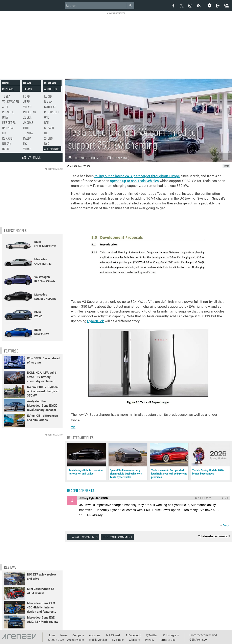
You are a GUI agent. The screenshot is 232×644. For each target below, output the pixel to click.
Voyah (27, 149)
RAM (47, 122)
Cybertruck (96, 321)
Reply (226, 525)
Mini (26, 128)
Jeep (27, 101)
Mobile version (98, 640)
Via (73, 427)
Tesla (6, 96)
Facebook (135, 635)
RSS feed (114, 635)
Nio (46, 133)
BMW (5, 117)
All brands (52, 149)
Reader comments (81, 490)
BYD (47, 143)
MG (25, 143)
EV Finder (118, 640)
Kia (4, 133)
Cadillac (50, 107)
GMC (47, 117)
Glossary (134, 640)
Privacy (150, 640)
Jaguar (28, 122)
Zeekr (27, 117)
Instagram (172, 635)
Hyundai (8, 128)
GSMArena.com (199, 640)
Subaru (49, 128)
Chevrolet (52, 112)
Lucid (48, 96)
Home (6, 83)
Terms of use (167, 640)
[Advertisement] (116, 43)
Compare (8, 89)
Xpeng (49, 138)
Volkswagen (11, 101)
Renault (8, 138)
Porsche (8, 112)
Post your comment (84, 158)
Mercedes (9, 122)
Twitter (153, 635)
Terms (28, 89)
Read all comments (83, 537)
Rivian (48, 101)
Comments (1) (118, 158)
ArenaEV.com (76, 640)
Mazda (27, 138)
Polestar (30, 112)
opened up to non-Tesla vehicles (134, 181)
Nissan (7, 143)
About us (51, 89)
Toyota (28, 133)
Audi (5, 107)
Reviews (50, 83)
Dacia (6, 149)
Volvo (27, 107)
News (27, 83)
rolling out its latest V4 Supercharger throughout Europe (137, 176)
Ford (26, 96)
